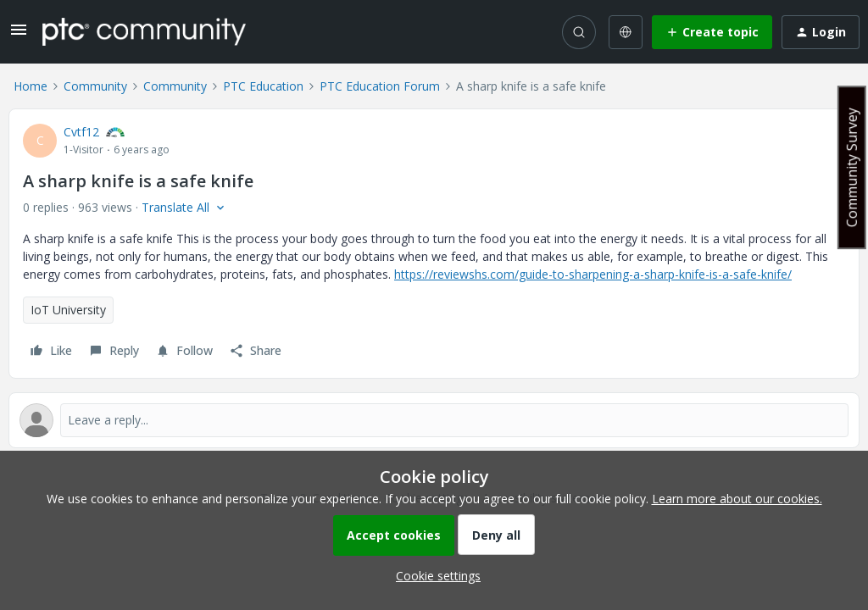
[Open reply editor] (434, 420)
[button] (19, 35)
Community (95, 86)
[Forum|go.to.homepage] (144, 31)
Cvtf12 (81, 132)
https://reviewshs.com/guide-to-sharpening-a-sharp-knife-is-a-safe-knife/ (593, 274)
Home (31, 86)
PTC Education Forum (380, 86)
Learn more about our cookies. (737, 499)
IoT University (68, 310)
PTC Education (263, 86)
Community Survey (852, 167)
